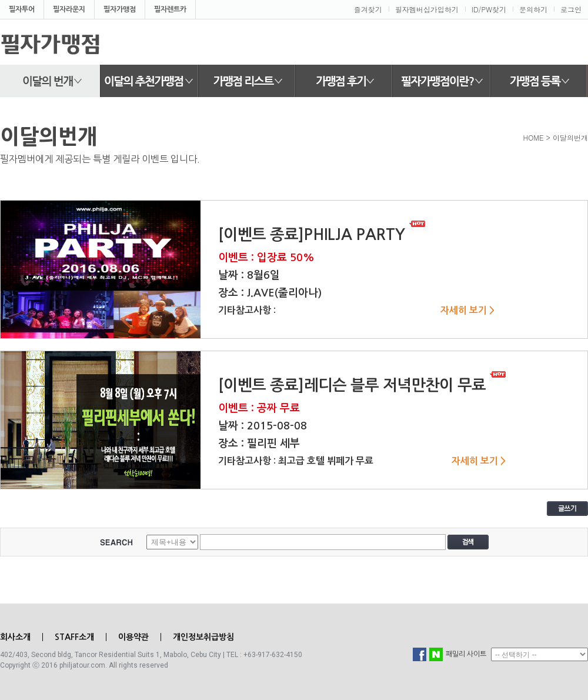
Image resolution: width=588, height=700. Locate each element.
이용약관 (133, 637)
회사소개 (15, 637)
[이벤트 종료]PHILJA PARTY (322, 235)
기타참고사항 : (247, 310)
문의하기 (533, 9)
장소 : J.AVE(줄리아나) (270, 293)
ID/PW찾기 (489, 9)
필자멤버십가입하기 (427, 9)
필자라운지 (69, 9)
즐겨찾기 (368, 9)
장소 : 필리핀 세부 (259, 444)
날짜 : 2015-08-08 (263, 426)
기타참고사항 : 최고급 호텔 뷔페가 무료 (296, 461)
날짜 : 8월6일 (249, 275)
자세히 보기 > (467, 310)
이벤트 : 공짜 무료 (259, 408)
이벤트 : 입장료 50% (266, 258)
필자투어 (22, 9)
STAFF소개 (74, 637)
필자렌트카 (170, 9)
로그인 (571, 9)
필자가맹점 (120, 9)
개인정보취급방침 (203, 637)
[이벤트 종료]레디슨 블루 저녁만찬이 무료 (362, 385)
